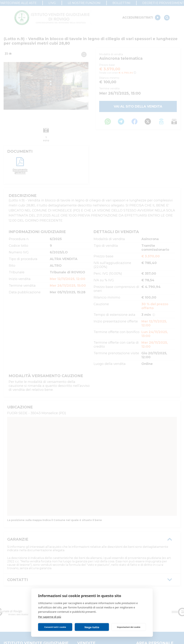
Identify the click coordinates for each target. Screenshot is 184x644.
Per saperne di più (50, 617)
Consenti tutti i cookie (55, 627)
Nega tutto (92, 627)
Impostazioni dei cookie (129, 627)
